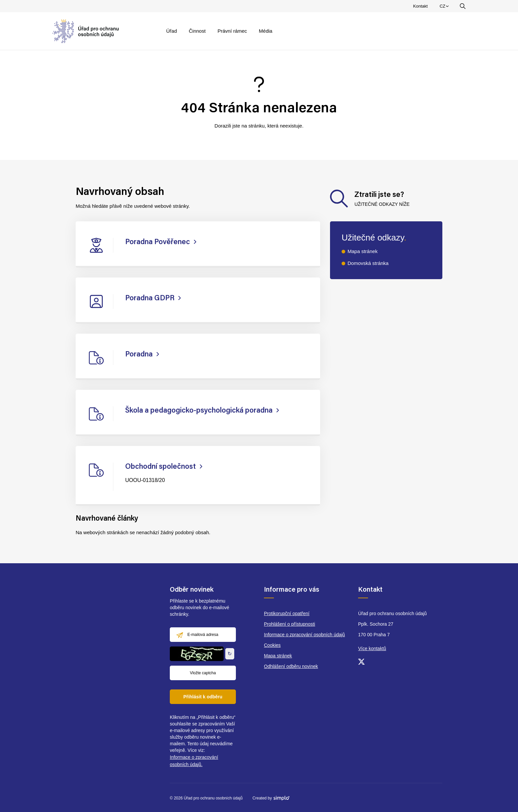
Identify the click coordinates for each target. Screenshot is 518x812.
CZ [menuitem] (445, 8)
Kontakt (421, 6)
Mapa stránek (363, 251)
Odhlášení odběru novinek (291, 666)
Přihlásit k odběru (203, 697)
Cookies (272, 645)
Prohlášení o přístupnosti (290, 624)
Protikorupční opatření (287, 613)
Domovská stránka (368, 263)
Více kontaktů (372, 648)
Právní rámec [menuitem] (232, 31)
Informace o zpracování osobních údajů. (194, 761)
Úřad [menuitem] (172, 31)
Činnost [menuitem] (197, 31)
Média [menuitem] (266, 31)
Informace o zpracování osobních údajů (304, 635)
